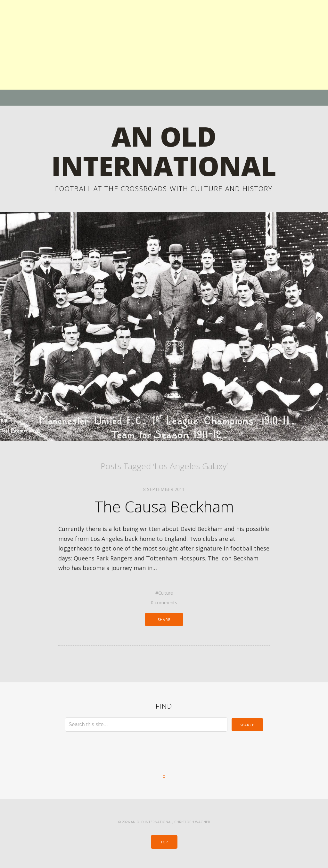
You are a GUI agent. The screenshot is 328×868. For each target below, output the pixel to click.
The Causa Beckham (164, 506)
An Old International (164, 151)
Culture (166, 593)
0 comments (164, 603)
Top (164, 842)
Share (164, 619)
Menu (164, 98)
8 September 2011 (164, 489)
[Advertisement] (164, 45)
